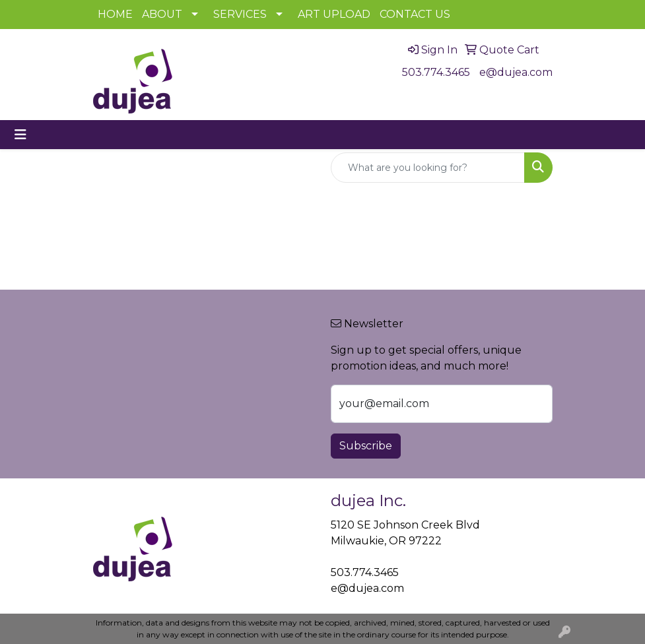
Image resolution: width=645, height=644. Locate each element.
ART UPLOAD (334, 14)
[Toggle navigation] (20, 135)
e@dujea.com (516, 72)
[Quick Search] (428, 168)
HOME (115, 14)
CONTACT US (415, 14)
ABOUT (162, 14)
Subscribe (366, 446)
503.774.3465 (436, 72)
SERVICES (240, 14)
